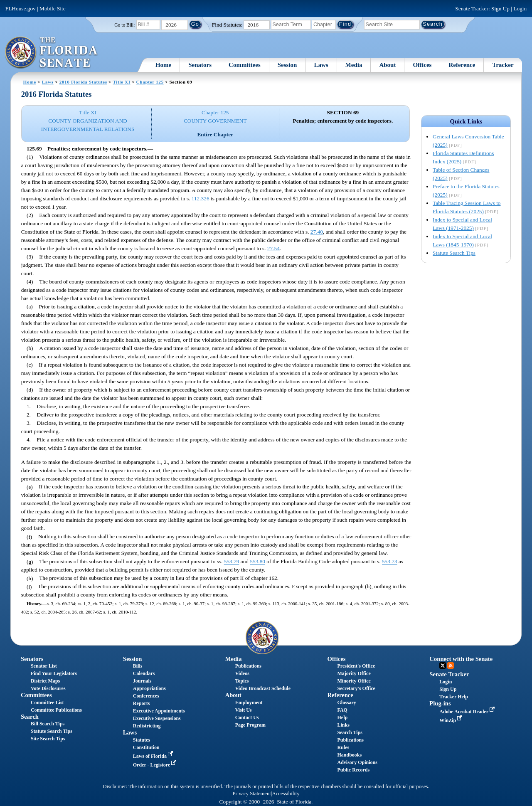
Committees (245, 65)
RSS (451, 666)
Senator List (44, 666)
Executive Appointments (159, 711)
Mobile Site (53, 9)
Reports (142, 703)
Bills (138, 666)
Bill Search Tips (48, 724)
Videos (242, 673)
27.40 (317, 232)
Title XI (121, 82)
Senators (200, 65)
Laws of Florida (154, 756)
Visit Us (244, 710)
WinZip (452, 720)
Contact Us (247, 717)
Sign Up (500, 9)
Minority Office (354, 681)
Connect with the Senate (461, 659)
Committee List (47, 702)
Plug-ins (440, 703)
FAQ (342, 710)
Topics (242, 681)
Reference (462, 65)
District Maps (45, 681)
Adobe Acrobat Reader (468, 712)
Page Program (250, 725)
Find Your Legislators (54, 673)
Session (287, 65)
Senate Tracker (449, 674)
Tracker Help (454, 697)
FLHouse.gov (21, 9)
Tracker (503, 65)
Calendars (144, 673)
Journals (142, 681)
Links (343, 725)
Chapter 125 (150, 82)
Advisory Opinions (357, 762)
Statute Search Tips (454, 253)
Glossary (346, 702)
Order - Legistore (156, 765)
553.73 (390, 562)
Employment (249, 702)
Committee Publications (56, 710)
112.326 (201, 198)
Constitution (146, 747)
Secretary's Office (356, 688)
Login (520, 9)
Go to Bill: (124, 25)
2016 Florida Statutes (83, 82)
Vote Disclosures (48, 688)
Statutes (142, 740)
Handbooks (349, 755)
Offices (422, 65)
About (387, 65)
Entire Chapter (215, 134)
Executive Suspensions (157, 718)
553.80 (257, 562)
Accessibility (286, 794)
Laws (321, 65)
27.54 (273, 248)
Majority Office (354, 673)
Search (30, 717)
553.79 (232, 562)
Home (163, 65)
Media (354, 65)
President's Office (356, 666)
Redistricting (147, 726)
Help (342, 717)
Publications (248, 666)
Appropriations (149, 688)
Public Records (353, 770)
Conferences (146, 696)
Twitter (443, 666)
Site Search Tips (48, 739)
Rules (343, 747)
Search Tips (350, 732)
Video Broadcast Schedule (263, 688)
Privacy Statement (251, 794)
